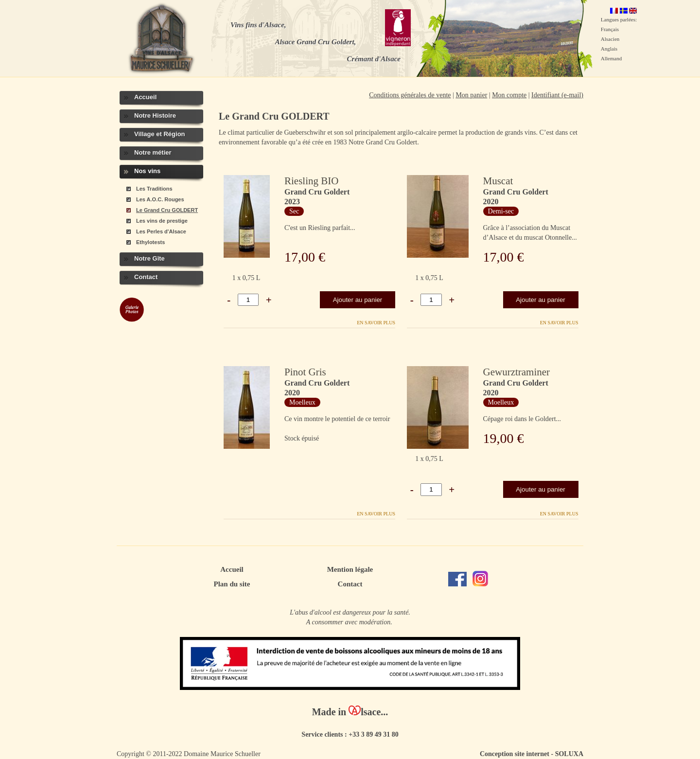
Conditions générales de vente (410, 95)
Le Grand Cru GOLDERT (167, 210)
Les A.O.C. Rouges (160, 199)
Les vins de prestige (162, 221)
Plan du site (232, 584)
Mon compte (509, 95)
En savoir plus (376, 323)
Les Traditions (154, 189)
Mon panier (471, 95)
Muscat (498, 181)
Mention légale (350, 569)
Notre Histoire (155, 115)
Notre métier (153, 152)
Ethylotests (150, 242)
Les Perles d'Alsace (161, 231)
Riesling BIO (311, 181)
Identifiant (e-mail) (557, 95)
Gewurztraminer (517, 372)
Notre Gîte (149, 258)
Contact (146, 277)
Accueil (145, 97)
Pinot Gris (305, 372)
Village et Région (160, 134)
